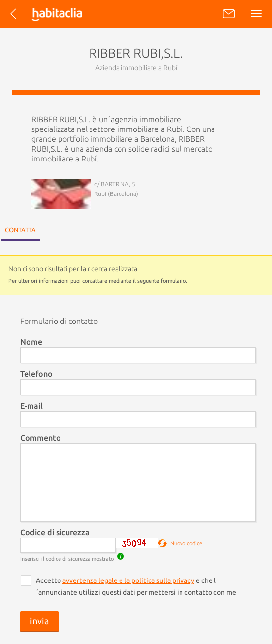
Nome (31, 342)
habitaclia (66, 14)
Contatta (20, 230)
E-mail (31, 406)
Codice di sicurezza (55, 532)
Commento (41, 438)
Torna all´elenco (16, 18)
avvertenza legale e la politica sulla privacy (128, 580)
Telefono (36, 374)
